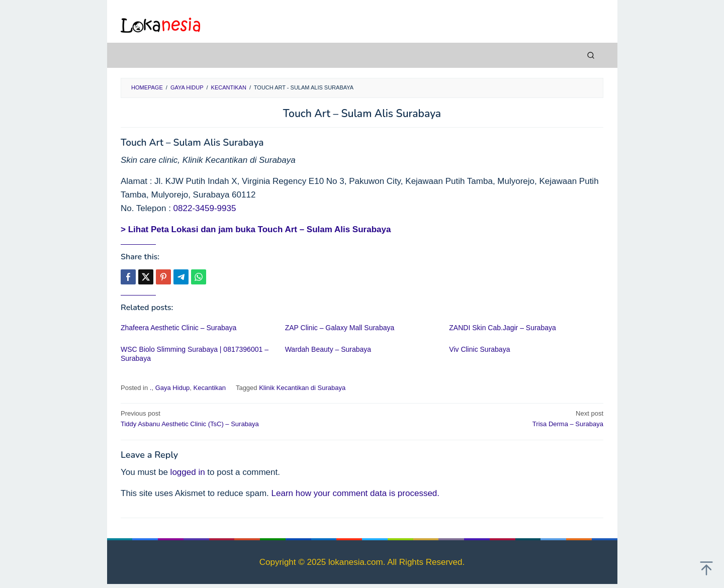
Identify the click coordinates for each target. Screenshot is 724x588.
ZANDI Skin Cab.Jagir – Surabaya (502, 328)
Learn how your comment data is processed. (356, 493)
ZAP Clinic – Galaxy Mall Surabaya (340, 328)
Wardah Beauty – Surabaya (328, 349)
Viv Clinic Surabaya (479, 349)
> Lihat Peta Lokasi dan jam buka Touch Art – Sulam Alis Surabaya (256, 229)
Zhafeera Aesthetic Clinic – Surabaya (178, 328)
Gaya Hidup (173, 388)
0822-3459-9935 (205, 208)
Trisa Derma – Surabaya (487, 418)
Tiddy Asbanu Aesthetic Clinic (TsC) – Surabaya (237, 418)
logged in (188, 472)
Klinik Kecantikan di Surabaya (302, 388)
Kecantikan (210, 388)
